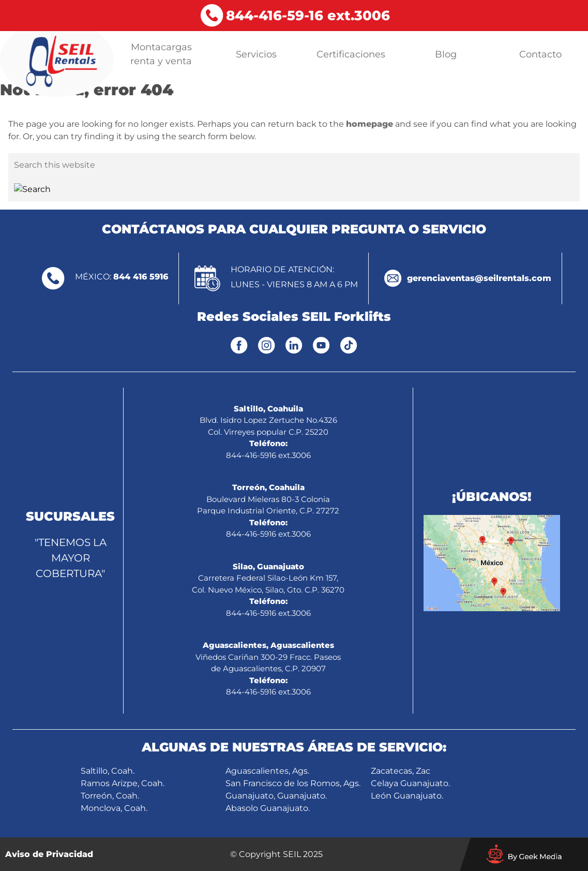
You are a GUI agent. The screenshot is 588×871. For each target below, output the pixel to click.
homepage (370, 124)
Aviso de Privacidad (49, 854)
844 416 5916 (141, 277)
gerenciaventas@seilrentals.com (479, 278)
